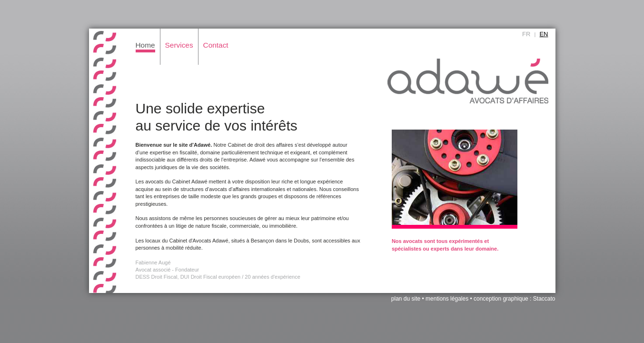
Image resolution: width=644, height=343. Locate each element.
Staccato (544, 299)
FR (526, 34)
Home (145, 45)
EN (544, 34)
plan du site (406, 299)
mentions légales (447, 299)
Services (179, 45)
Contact (216, 45)
